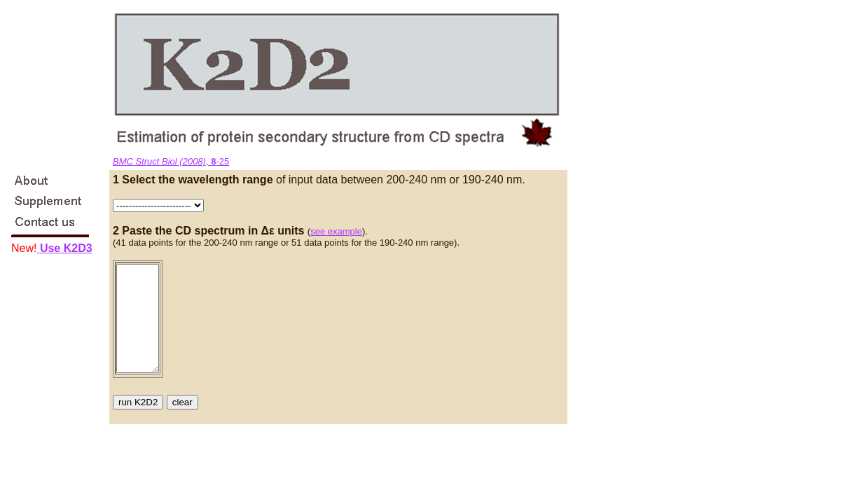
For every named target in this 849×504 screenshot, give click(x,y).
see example (336, 231)
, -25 (171, 161)
